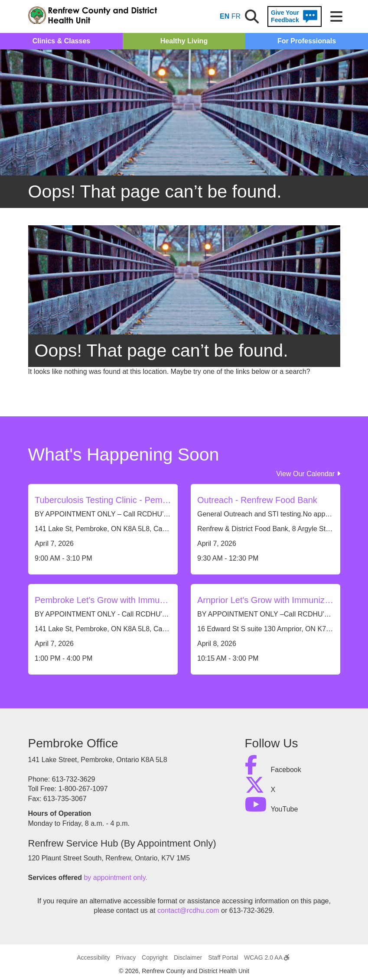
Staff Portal (223, 957)
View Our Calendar (308, 474)
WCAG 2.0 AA (267, 957)
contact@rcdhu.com (188, 910)
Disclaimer (188, 957)
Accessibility (93, 957)
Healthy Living (184, 41)
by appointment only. (115, 878)
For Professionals (307, 41)
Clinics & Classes (61, 41)
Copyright (155, 957)
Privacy (126, 957)
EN (225, 16)
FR (236, 16)
